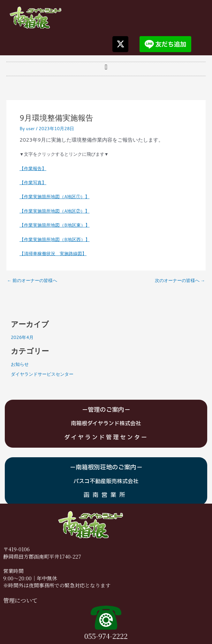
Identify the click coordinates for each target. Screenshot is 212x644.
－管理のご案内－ (106, 410)
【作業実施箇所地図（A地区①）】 (54, 196)
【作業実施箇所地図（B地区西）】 (55, 239)
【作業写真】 (33, 182)
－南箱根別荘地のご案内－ (106, 467)
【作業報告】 (33, 168)
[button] (106, 67)
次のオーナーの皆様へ (180, 280)
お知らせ (20, 364)
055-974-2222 (106, 636)
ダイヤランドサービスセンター (42, 374)
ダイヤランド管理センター (106, 438)
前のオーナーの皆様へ (32, 280)
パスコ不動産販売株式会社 (106, 481)
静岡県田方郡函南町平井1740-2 (39, 557)
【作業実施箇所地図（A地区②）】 (54, 211)
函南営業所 (106, 495)
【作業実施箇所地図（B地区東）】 (55, 225)
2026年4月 (22, 337)
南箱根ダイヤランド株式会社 (106, 424)
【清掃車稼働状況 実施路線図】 (53, 253)
